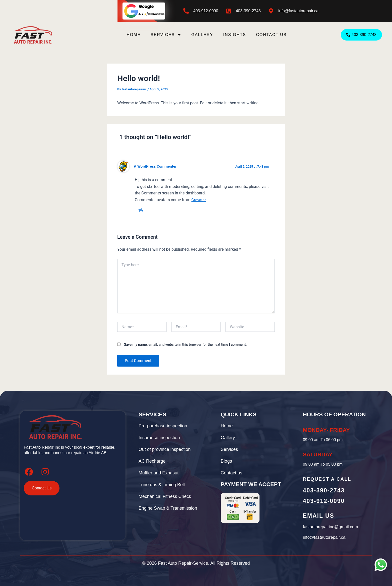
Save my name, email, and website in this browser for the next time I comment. (185, 345)
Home (134, 35)
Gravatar (199, 200)
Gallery (202, 35)
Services (166, 35)
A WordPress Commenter (156, 166)
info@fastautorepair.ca (298, 11)
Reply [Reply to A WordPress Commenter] (141, 210)
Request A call (327, 479)
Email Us (318, 516)
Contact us (271, 35)
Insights (235, 35)
